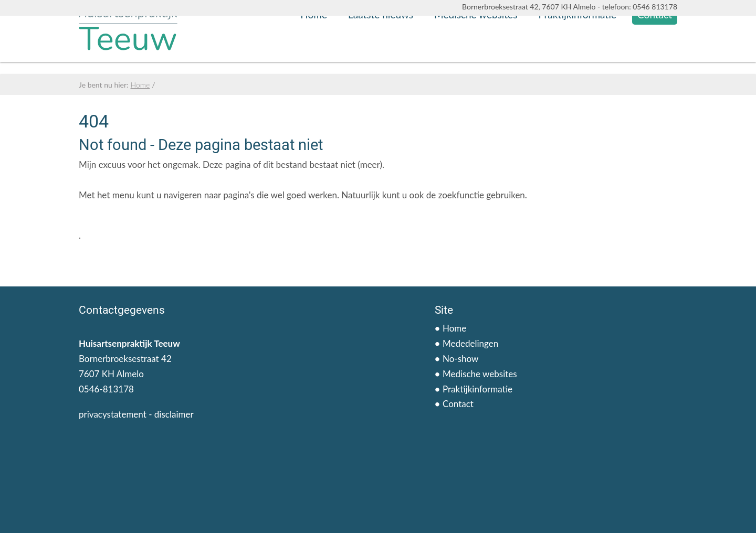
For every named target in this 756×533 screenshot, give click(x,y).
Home (314, 55)
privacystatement (113, 414)
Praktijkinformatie (577, 55)
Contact (655, 55)
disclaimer (174, 414)
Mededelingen (470, 343)
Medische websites (476, 55)
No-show (460, 359)
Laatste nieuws (381, 55)
